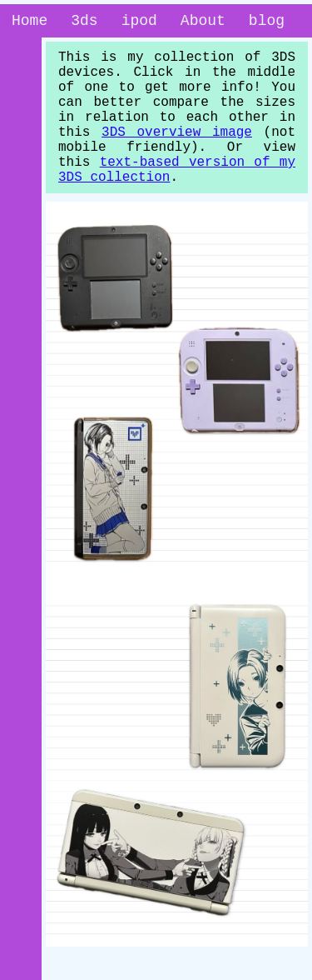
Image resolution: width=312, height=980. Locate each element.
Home (30, 22)
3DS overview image (177, 154)
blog (267, 22)
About (203, 22)
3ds (84, 22)
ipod (139, 22)
